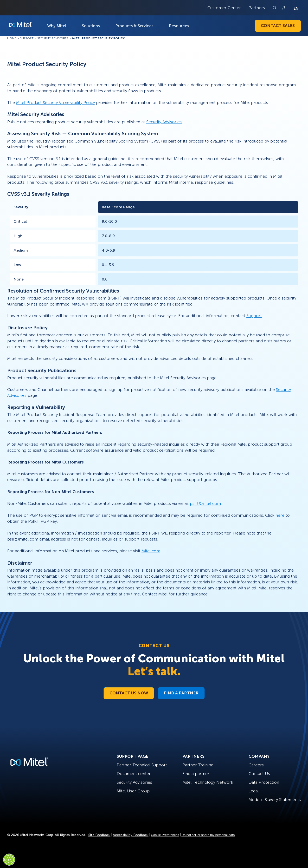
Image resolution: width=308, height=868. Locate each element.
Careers (256, 765)
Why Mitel (57, 26)
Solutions (91, 26)
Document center (134, 774)
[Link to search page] (275, 8)
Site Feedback (99, 835)
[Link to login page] (284, 8)
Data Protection (264, 782)
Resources (179, 26)
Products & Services (134, 26)
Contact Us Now (129, 693)
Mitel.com (151, 551)
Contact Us (259, 774)
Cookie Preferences (165, 835)
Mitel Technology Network (208, 782)
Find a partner (196, 774)
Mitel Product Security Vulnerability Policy (55, 103)
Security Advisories (164, 122)
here (280, 515)
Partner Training (198, 765)
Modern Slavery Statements (275, 800)
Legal (254, 791)
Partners (257, 8)
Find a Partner (181, 693)
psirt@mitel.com (205, 503)
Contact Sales (278, 26)
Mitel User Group (133, 791)
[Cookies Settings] (9, 860)
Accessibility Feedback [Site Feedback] (131, 835)
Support (254, 316)
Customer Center (224, 8)
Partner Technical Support (142, 765)
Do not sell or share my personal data (208, 835)
